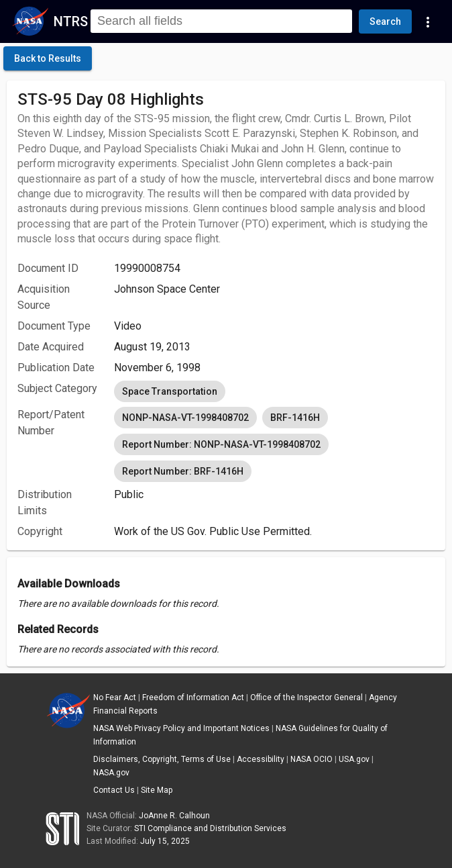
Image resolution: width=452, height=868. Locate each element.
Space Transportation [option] (170, 391)
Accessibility (261, 759)
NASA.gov (111, 773)
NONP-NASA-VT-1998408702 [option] (185, 418)
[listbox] (274, 391)
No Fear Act (115, 697)
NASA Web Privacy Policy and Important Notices (181, 728)
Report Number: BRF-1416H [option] (183, 471)
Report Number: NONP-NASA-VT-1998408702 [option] (221, 444)
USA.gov (354, 759)
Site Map (157, 790)
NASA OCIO (312, 759)
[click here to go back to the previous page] (48, 58)
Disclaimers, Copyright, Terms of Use (162, 759)
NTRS (71, 21)
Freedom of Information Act (193, 697)
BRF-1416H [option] (295, 418)
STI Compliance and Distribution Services (210, 828)
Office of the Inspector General (306, 697)
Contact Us (114, 790)
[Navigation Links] (428, 21)
